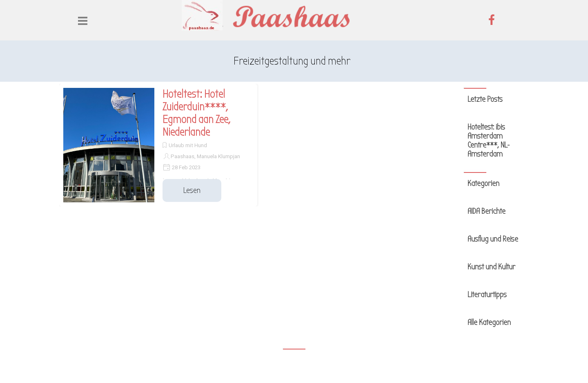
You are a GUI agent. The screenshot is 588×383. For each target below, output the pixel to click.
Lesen (192, 190)
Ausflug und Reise (493, 239)
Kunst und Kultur (491, 267)
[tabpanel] (292, 61)
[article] (158, 145)
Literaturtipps (487, 295)
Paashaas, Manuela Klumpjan (205, 156)
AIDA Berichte (487, 211)
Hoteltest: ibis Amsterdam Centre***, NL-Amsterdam (489, 141)
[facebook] (492, 20)
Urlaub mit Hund (188, 145)
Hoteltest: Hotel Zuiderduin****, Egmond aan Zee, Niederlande (196, 113)
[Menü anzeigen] (83, 21)
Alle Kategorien (489, 323)
